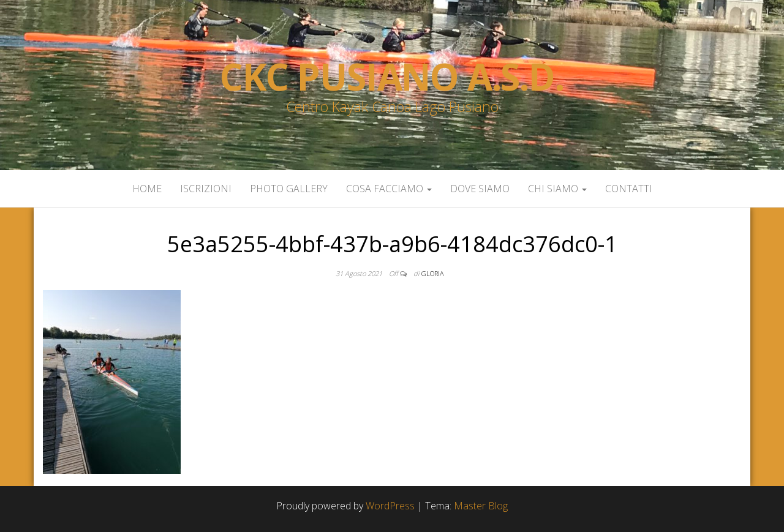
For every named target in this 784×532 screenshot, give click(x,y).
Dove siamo (480, 189)
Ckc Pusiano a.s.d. (392, 77)
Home (147, 189)
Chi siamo (557, 189)
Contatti (629, 189)
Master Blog (481, 506)
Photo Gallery (289, 189)
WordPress (390, 506)
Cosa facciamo (389, 189)
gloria (433, 273)
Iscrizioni (206, 189)
